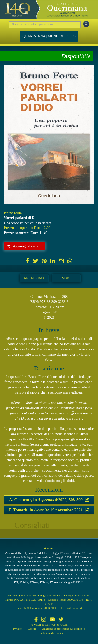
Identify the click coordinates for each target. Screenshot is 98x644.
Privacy (18, 629)
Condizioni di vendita (50, 633)
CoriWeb (50, 624)
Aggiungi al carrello (25, 246)
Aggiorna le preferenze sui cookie (62, 629)
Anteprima (34, 278)
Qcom (64, 624)
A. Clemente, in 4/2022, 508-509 (49, 500)
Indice (67, 278)
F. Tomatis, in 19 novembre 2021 (49, 510)
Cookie (32, 629)
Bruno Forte (13, 213)
